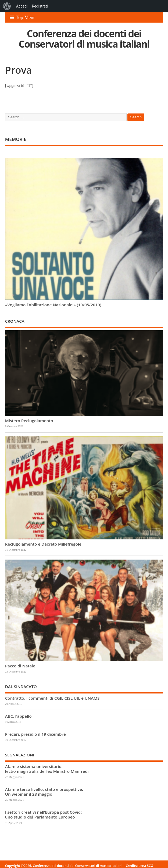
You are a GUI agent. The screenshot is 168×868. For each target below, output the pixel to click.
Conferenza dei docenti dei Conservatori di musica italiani (84, 39)
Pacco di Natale (20, 666)
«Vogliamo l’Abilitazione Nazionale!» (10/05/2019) (53, 305)
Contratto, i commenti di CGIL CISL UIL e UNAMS (52, 698)
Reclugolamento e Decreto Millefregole (43, 544)
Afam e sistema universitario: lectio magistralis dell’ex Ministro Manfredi (47, 769)
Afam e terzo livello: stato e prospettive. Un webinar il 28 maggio (44, 792)
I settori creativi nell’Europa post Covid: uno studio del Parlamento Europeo (44, 814)
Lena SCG (146, 866)
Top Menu (23, 17)
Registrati (40, 6)
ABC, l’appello (18, 716)
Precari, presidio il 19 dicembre (35, 734)
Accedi (22, 6)
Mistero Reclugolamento (29, 421)
